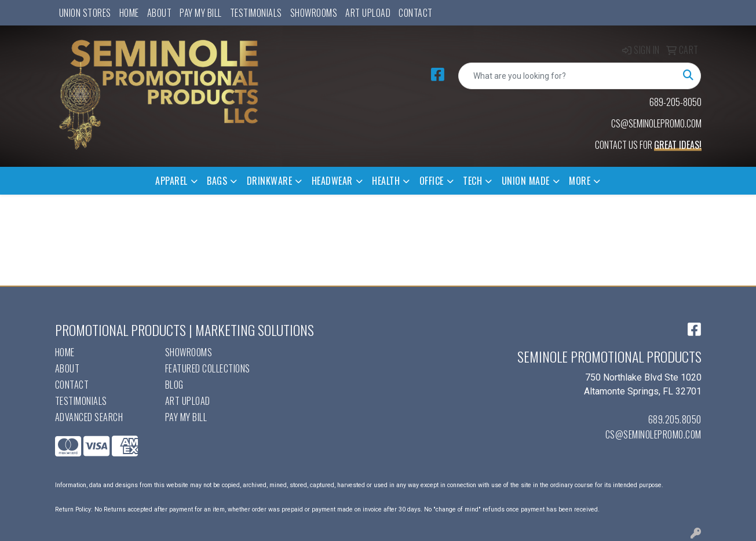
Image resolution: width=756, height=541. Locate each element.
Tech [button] (472, 181)
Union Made (526, 181)
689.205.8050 (675, 419)
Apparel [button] (171, 181)
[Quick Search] (567, 76)
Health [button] (386, 181)
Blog (174, 385)
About (160, 13)
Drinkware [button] (270, 181)
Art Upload (368, 13)
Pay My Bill (201, 13)
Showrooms (314, 13)
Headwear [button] (332, 181)
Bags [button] (217, 181)
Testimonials (256, 13)
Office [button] (432, 181)
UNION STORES (85, 13)
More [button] (580, 181)
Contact (416, 13)
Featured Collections (208, 368)
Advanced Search (89, 417)
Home (129, 13)
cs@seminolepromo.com (653, 434)
